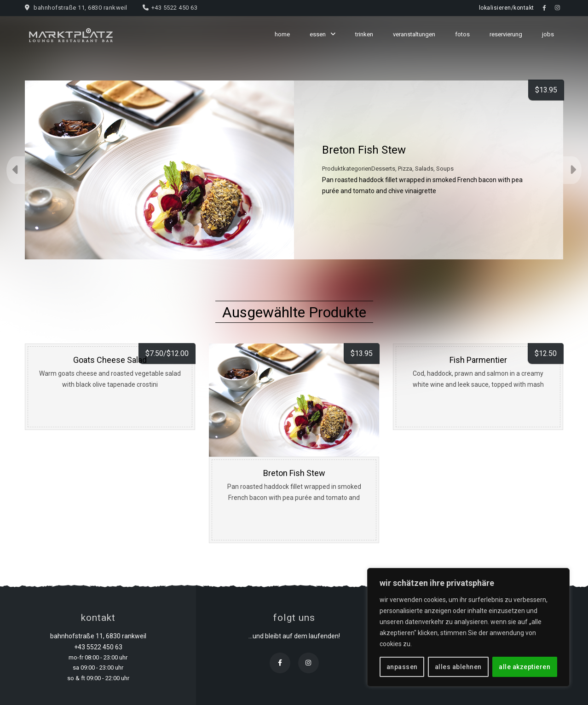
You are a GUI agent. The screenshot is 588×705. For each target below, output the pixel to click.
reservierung (506, 34)
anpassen (402, 667)
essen (318, 34)
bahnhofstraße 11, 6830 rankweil (81, 8)
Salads (424, 169)
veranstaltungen (414, 34)
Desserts (383, 169)
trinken (364, 34)
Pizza (405, 169)
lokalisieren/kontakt (507, 8)
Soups (445, 169)
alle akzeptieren (525, 667)
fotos (462, 34)
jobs (548, 34)
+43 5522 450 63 (175, 8)
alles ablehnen (458, 667)
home (282, 34)
